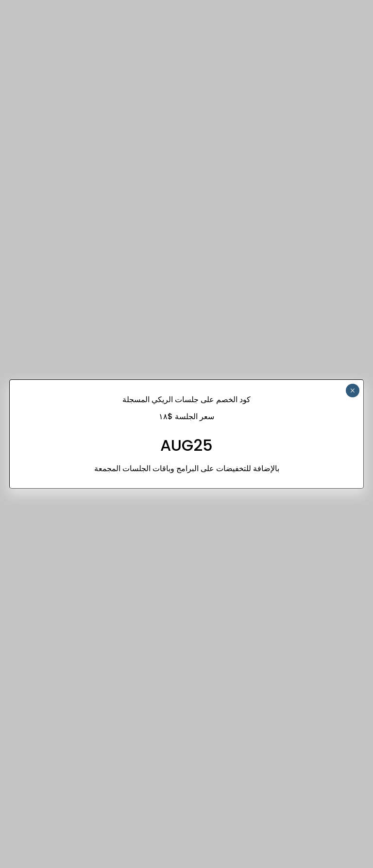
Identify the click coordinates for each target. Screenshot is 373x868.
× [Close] (352, 391)
